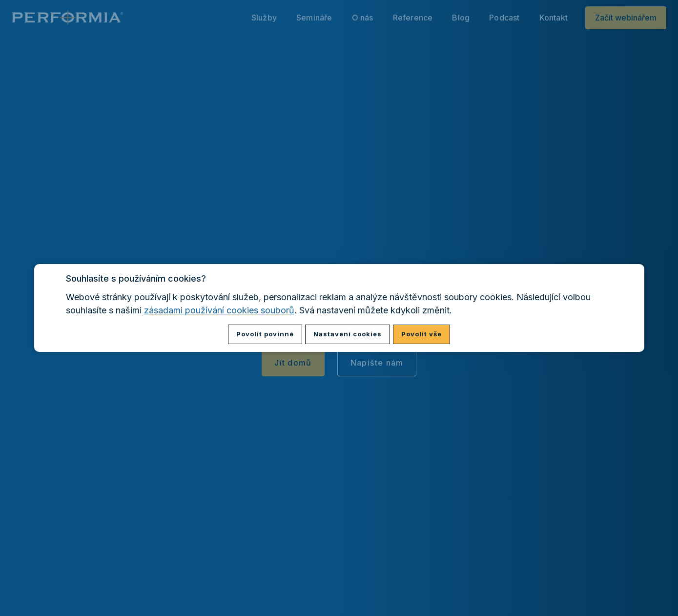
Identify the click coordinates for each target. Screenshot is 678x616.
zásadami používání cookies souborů (219, 310)
